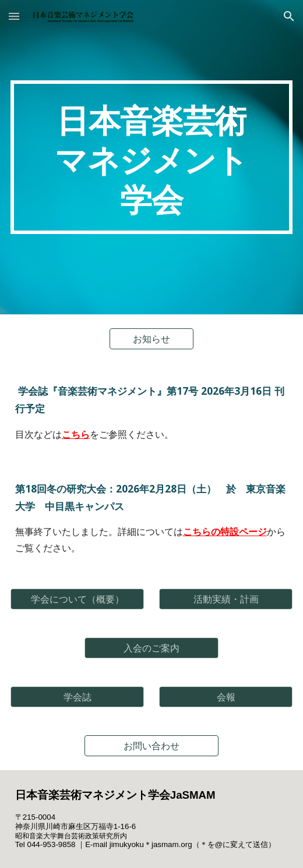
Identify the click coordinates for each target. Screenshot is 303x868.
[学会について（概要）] (77, 599)
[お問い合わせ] (151, 746)
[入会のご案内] (151, 648)
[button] (14, 16)
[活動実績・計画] (226, 599)
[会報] (226, 697)
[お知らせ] (152, 339)
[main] (152, 157)
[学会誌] (77, 697)
